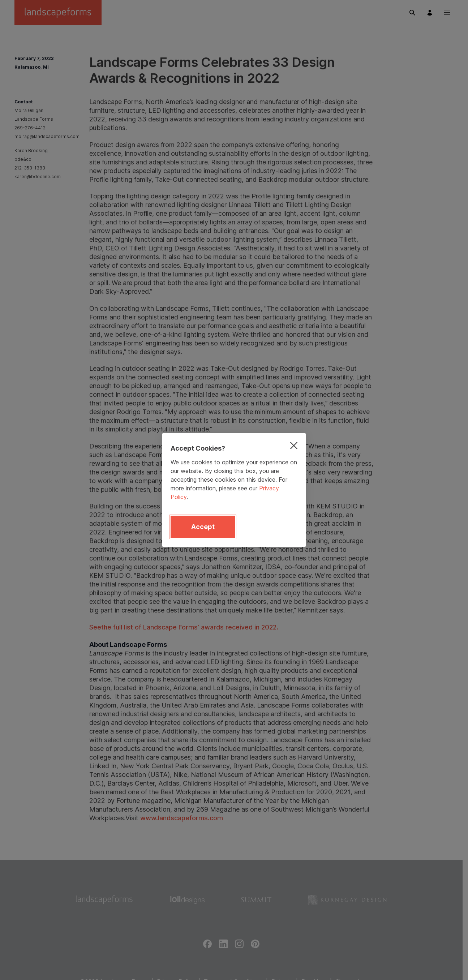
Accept (203, 527)
